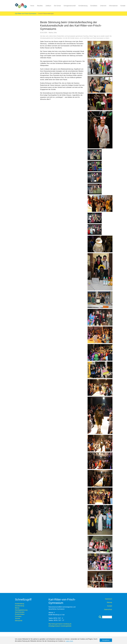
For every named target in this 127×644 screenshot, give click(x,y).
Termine (18, 618)
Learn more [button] (69, 641)
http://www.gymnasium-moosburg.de (60, 624)
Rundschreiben (20, 614)
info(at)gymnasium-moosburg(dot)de (60, 626)
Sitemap (109, 602)
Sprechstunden (20, 612)
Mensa (17, 608)
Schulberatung (20, 606)
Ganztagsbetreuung (21, 610)
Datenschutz (108, 609)
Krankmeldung (20, 604)
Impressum (109, 599)
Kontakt (110, 606)
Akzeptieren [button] (106, 640)
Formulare (18, 616)
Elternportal (19, 621)
